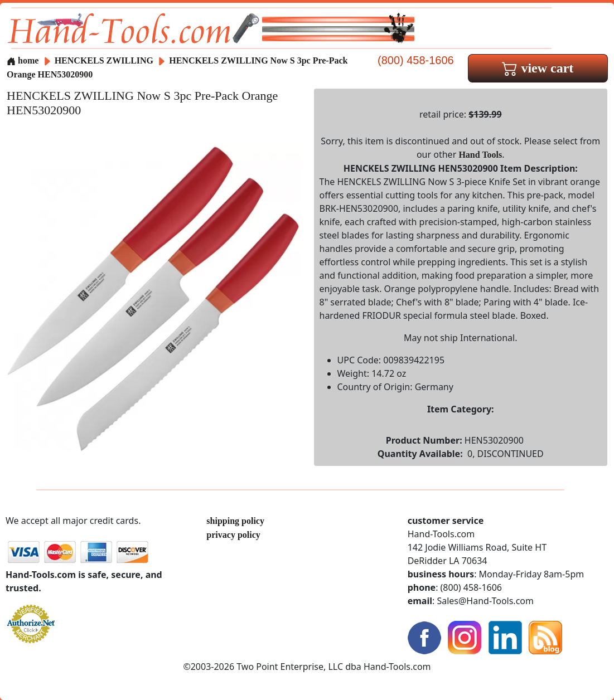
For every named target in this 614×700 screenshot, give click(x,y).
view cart (538, 68)
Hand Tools (480, 155)
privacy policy (233, 535)
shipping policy (235, 521)
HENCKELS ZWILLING (105, 60)
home (23, 60)
